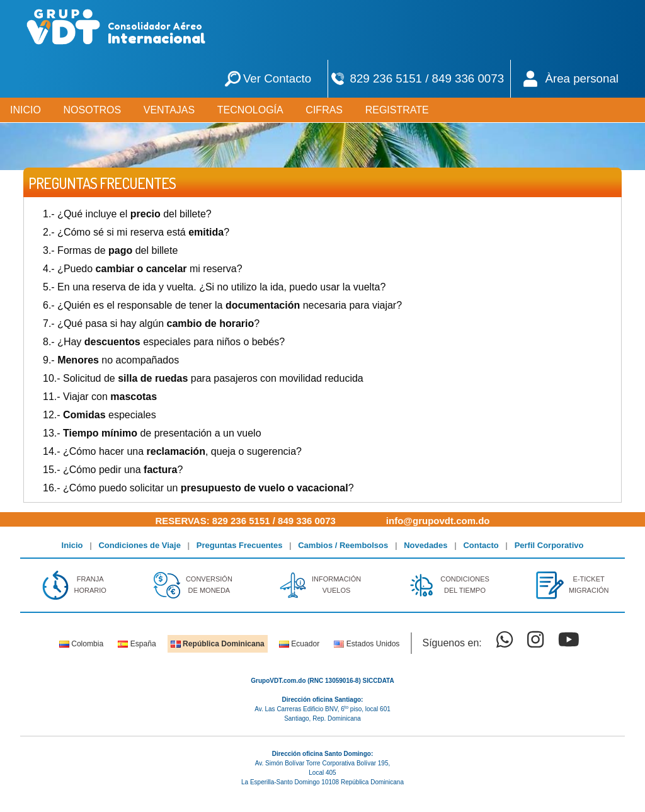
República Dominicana (218, 644)
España (137, 644)
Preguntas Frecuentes (240, 545)
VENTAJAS (169, 110)
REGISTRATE (397, 110)
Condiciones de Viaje (140, 545)
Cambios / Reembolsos (343, 545)
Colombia (81, 644)
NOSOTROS (93, 110)
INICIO (26, 110)
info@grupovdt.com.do (438, 521)
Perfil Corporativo (549, 545)
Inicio (72, 545)
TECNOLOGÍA (250, 110)
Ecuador (299, 644)
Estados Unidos (367, 644)
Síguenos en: (452, 643)
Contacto (481, 545)
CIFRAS (324, 110)
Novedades (425, 545)
